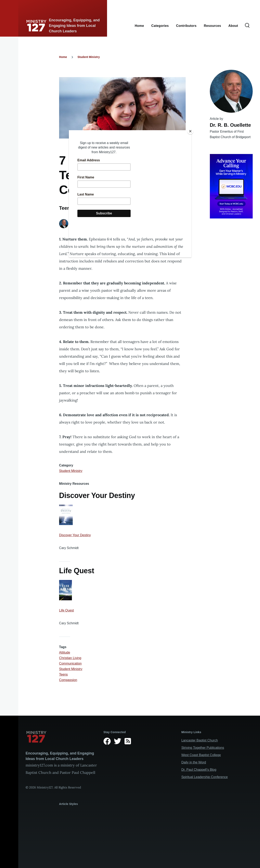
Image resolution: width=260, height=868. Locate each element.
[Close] (190, 131)
